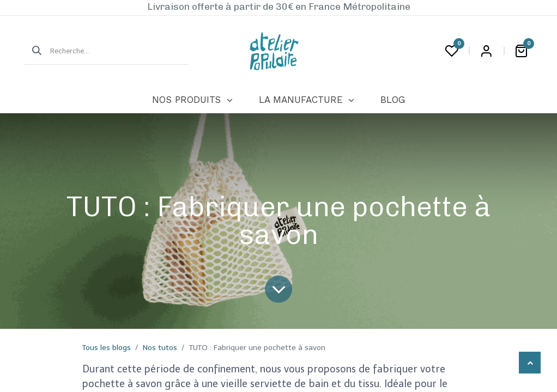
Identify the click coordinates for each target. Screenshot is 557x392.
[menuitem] (192, 100)
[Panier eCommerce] (521, 51)
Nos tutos (160, 348)
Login (486, 51)
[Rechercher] (33, 51)
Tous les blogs (107, 348)
